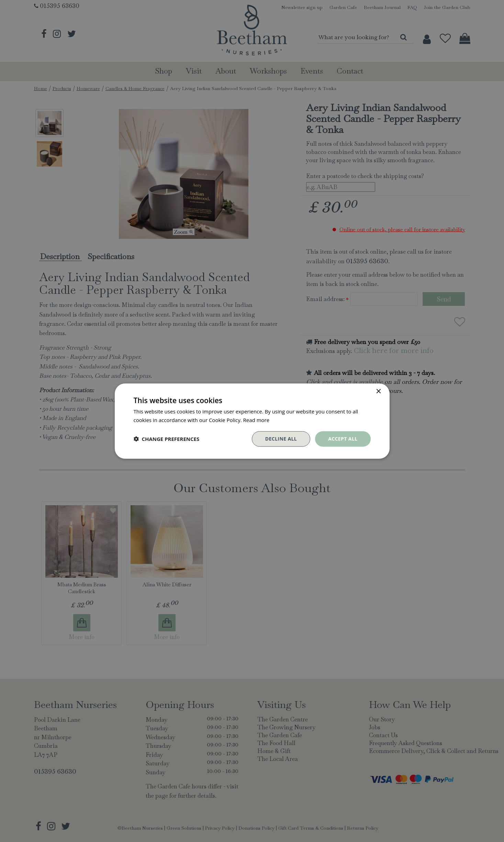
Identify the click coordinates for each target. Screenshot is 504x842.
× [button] (378, 392)
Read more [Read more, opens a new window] (256, 420)
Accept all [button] (343, 439)
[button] (167, 439)
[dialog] (252, 421)
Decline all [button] (281, 439)
